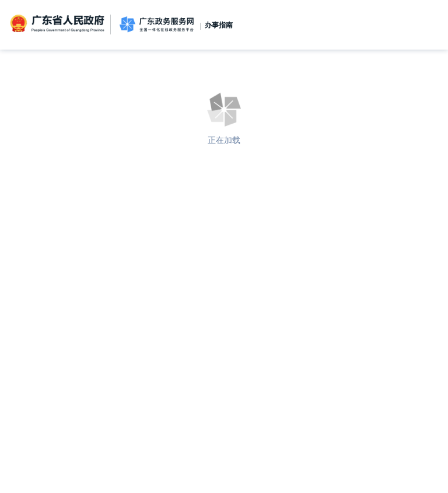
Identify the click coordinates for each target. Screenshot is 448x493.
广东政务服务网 (157, 25)
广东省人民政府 (58, 24)
